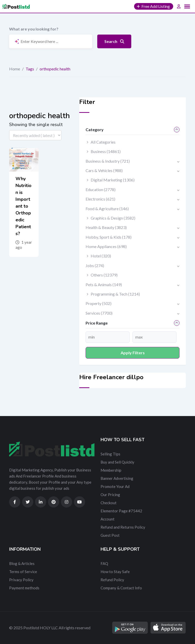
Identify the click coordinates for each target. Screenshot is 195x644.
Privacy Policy (21, 580)
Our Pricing (110, 495)
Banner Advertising (117, 478)
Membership (111, 470)
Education (101, 189)
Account (108, 519)
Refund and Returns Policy (123, 527)
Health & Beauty (106, 227)
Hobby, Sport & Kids (109, 237)
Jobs (95, 265)
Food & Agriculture (107, 209)
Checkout (109, 503)
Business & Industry (108, 161)
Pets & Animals (104, 285)
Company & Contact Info (121, 588)
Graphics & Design (113, 218)
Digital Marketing (113, 180)
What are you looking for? (34, 29)
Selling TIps (110, 454)
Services (99, 313)
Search (114, 41)
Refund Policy (112, 580)
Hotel (101, 256)
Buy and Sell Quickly (117, 462)
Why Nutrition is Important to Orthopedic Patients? (23, 206)
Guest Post (110, 535)
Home (15, 69)
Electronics (100, 199)
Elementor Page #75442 (121, 511)
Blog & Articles (22, 563)
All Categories (103, 142)
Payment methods (24, 588)
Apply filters (133, 353)
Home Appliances (106, 246)
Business (106, 151)
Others (104, 275)
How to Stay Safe (115, 572)
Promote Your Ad (115, 486)
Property (99, 303)
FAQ (104, 563)
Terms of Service (23, 572)
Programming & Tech (115, 294)
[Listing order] (35, 135)
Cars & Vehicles (104, 170)
